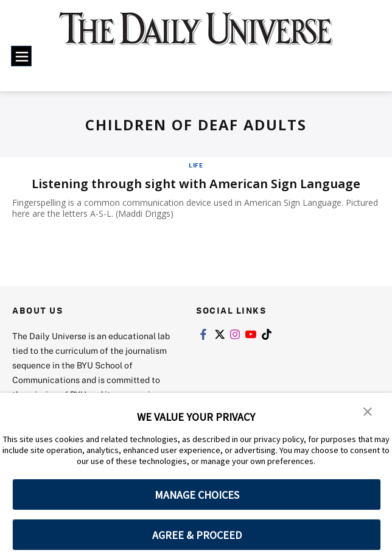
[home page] (196, 36)
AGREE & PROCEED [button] (197, 535)
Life (196, 165)
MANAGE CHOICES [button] (197, 495)
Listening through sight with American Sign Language (196, 184)
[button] (368, 410)
